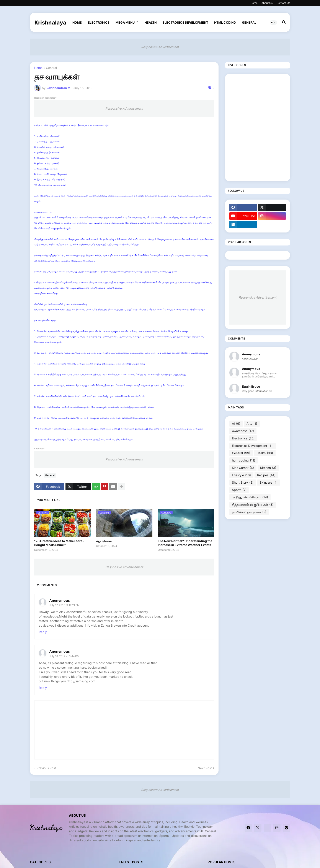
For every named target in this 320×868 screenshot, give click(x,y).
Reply (43, 632)
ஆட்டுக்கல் (104, 541)
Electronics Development (185, 22)
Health (151, 22)
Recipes (266, 475)
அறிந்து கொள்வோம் (250, 497)
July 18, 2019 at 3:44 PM (64, 656)
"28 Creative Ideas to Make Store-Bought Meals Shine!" (59, 543)
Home (254, 3)
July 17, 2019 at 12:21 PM (64, 605)
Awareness (243, 431)
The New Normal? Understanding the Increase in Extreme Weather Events (185, 543)
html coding (225, 22)
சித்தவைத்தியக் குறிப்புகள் (253, 505)
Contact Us (283, 3)
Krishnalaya (50, 23)
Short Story (243, 483)
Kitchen (268, 468)
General (249, 22)
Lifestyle (241, 475)
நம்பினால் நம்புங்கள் (249, 512)
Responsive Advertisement (160, 47)
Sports (239, 490)
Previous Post (46, 768)
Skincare (269, 483)
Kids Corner (243, 468)
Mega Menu (125, 22)
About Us (267, 3)
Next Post (205, 768)
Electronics (99, 22)
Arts (252, 424)
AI (236, 424)
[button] (273, 23)
